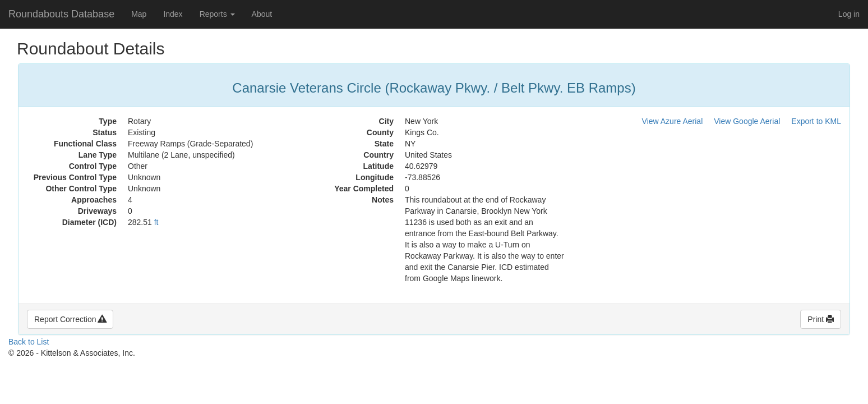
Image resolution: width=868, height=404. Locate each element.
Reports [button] (217, 14)
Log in (849, 14)
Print (821, 319)
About (262, 14)
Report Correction (70, 319)
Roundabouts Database (61, 14)
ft (156, 222)
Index (173, 14)
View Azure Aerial (673, 121)
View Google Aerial (747, 121)
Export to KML (816, 121)
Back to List (29, 342)
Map (139, 14)
